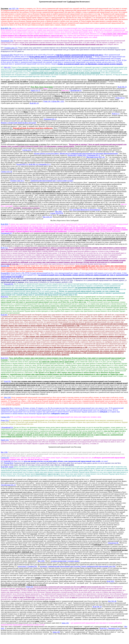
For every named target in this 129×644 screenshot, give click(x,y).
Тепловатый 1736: (7, 41)
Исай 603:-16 (34, 103)
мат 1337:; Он (14, 9)
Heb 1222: (8, 67)
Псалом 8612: (5, 273)
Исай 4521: (5, 297)
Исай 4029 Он (6, 28)
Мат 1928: (41, 561)
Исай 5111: (5, 248)
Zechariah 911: (6, 278)
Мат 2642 (59, 211)
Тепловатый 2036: (7, 55)
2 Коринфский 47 (76, 90)
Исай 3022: (111, 581)
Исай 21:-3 (116, 114)
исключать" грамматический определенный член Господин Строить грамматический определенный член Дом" (78, 566)
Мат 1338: (4, 452)
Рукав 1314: (5, 420)
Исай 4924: (5, 224)
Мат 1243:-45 (47, 217)
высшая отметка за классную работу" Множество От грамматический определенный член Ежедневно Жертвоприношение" (76, 153)
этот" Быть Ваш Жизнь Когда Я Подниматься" (85, 210)
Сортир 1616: (57, 213)
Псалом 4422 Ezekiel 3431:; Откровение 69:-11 (84, 155)
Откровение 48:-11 (50, 119)
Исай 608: (8, 461)
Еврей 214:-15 (35, 90)
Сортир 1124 (27, 150)
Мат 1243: (8, 397)
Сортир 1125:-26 (6, 172)
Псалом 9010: (9, 463)
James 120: (65, 623)
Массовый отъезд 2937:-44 (95, 157)
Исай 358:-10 (122, 87)
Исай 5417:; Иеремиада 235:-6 (110, 628)
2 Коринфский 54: (7, 427)
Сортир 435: (5, 458)
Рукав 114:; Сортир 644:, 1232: (54, 101)
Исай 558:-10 (97, 607)
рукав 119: (30, 587)
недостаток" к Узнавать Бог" (28, 566)
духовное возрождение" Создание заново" (65, 561)
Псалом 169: (5, 266)
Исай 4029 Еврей (7, 467)
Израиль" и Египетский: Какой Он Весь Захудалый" (19, 123)
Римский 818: (9, 284)
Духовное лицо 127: (11, 48)
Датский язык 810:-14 (8, 485)
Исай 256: (8, 381)
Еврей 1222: (5, 440)
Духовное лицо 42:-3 (17, 181)
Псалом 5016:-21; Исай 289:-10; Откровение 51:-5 (33, 164)
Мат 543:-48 (112, 601)
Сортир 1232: (5, 417)
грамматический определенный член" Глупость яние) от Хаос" (52, 181)
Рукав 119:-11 (120, 98)
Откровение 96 (113, 543)
